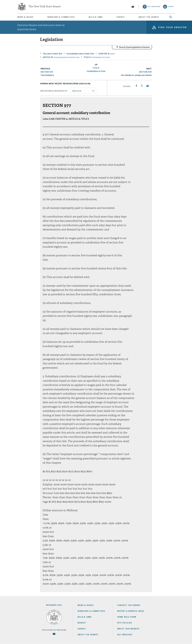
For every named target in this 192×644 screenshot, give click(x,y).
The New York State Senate (45, 7)
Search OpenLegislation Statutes (134, 47)
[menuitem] (25, 17)
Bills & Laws (96, 17)
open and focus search (171, 18)
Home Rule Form (127, 617)
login (171, 7)
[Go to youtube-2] (133, 7)
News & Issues (25, 17)
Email (147, 86)
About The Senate (149, 17)
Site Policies (125, 623)
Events (121, 17)
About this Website (128, 629)
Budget (82, 623)
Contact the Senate (129, 605)
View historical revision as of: (54, 91)
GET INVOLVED (125, 635)
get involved (154, 7)
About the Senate (88, 635)
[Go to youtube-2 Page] (54, 634)
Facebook (136, 86)
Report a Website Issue (131, 611)
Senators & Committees (61, 17)
